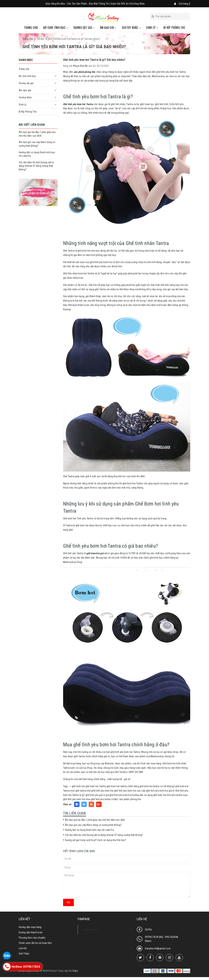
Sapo (75, 971)
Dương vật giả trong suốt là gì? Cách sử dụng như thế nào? (96, 840)
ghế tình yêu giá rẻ (95, 795)
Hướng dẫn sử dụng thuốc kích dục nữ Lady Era (89, 830)
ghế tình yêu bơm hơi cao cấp (130, 791)
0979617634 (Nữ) (154, 937)
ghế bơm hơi (78, 786)
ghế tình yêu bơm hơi (102, 791)
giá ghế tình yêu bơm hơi (119, 795)
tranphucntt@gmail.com (158, 948)
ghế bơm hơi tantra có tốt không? (157, 786)
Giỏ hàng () (184, 4)
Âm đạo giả (108, 28)
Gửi (68, 902)
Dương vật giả (84, 28)
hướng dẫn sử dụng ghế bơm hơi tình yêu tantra (157, 795)
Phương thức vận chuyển (32, 938)
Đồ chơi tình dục (56, 28)
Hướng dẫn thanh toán (31, 932)
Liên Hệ (23, 948)
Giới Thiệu (24, 954)
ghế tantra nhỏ (83, 791)
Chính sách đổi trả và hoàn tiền (35, 943)
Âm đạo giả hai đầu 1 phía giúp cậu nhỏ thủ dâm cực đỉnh (95, 820)
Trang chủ (31, 28)
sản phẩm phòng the (130, 799)
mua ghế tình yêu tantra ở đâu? (102, 799)
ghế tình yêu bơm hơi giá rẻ (160, 791)
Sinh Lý (152, 28)
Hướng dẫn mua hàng (30, 927)
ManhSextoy (91, 930)
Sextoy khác (131, 28)
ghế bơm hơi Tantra (96, 786)
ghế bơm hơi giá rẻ (96, 553)
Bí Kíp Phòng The (174, 28)
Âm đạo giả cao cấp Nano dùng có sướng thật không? (93, 825)
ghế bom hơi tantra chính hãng (123, 786)
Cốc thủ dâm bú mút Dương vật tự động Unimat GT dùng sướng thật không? (104, 835)
